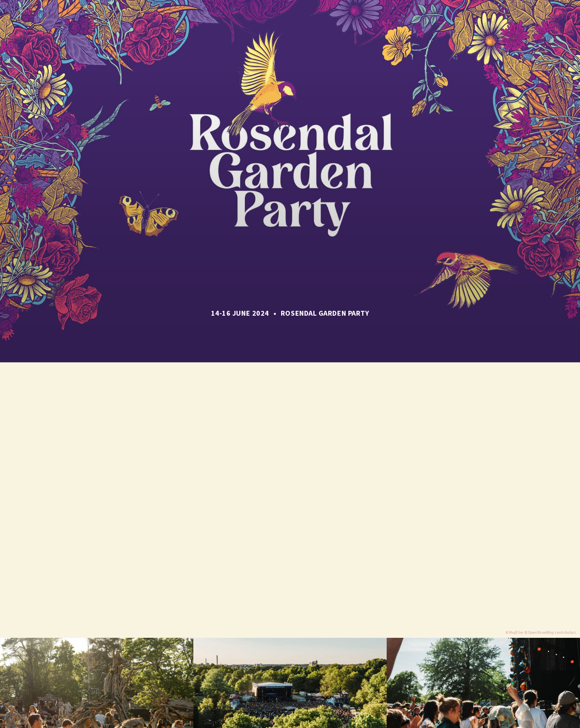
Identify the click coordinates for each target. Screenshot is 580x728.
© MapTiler (515, 633)
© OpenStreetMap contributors (550, 633)
